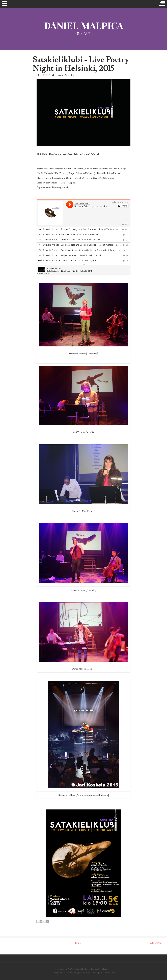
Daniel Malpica (84, 26)
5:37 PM (46, 75)
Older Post (156, 943)
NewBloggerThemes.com (103, 973)
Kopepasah (67, 973)
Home (77, 943)
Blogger (106, 969)
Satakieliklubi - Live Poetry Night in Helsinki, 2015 (81, 64)
